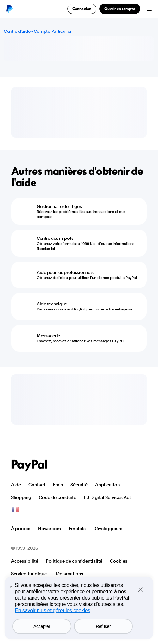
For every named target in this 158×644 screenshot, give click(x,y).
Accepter (42, 626)
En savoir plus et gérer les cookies (52, 610)
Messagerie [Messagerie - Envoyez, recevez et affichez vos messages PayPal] (48, 336)
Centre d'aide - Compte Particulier (38, 31)
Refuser (103, 626)
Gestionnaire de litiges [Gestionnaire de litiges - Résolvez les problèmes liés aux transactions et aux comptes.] (59, 206)
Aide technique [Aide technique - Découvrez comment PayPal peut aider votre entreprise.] (52, 304)
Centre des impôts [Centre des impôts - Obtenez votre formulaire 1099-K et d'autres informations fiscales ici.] (55, 238)
